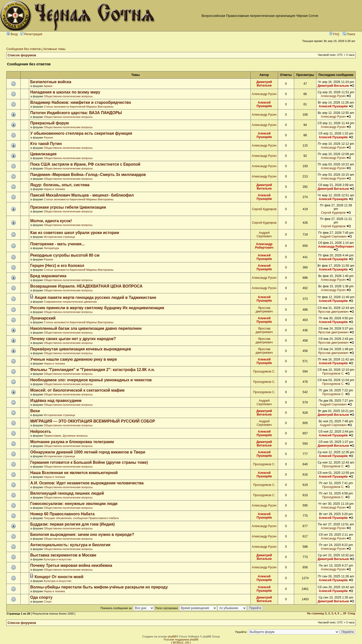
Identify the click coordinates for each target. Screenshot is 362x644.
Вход (12, 34)
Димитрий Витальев (264, 84)
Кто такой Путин (46, 144)
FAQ (334, 34)
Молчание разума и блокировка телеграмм (72, 442)
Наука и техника (54, 189)
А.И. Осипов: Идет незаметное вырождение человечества (87, 483)
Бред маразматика (48, 276)
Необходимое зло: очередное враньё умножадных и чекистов (91, 380)
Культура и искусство (58, 559)
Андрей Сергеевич (264, 235)
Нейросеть (41, 431)
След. (352, 613)
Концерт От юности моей (59, 577)
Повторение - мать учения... (57, 244)
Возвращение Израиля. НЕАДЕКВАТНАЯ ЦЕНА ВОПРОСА (86, 286)
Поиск (349, 34)
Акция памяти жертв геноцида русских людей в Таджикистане (95, 297)
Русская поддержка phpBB (181, 639)
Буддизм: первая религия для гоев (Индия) (72, 524)
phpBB (172, 636)
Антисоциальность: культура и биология (70, 545)
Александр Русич (264, 94)
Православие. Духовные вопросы (66, 436)
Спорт (48, 602)
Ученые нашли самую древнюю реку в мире (74, 359)
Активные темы (54, 49)
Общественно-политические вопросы (68, 96)
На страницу (316, 613)
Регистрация (31, 34)
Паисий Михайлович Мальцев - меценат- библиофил (82, 195)
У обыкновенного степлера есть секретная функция (81, 133)
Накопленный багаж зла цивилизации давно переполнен (86, 328)
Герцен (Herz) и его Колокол (57, 266)
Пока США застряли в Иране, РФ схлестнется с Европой (85, 164)
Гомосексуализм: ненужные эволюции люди (74, 504)
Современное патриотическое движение (70, 302)
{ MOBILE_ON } (181, 642)
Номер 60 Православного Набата (62, 514)
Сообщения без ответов (24, 49)
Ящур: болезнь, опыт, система (60, 185)
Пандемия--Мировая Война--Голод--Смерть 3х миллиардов (88, 175)
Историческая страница (59, 237)
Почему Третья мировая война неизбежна (71, 565)
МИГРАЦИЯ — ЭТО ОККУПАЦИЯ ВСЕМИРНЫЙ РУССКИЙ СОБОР (93, 421)
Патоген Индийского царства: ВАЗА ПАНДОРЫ (76, 113)
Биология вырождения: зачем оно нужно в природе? (82, 535)
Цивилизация (43, 154)
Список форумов (22, 55)
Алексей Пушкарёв (264, 104)
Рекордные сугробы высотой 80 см (65, 255)
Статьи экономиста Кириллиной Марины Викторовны (79, 107)
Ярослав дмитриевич (264, 310)
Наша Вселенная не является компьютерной (74, 473)
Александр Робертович (264, 246)
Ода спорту (41, 597)
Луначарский (43, 318)
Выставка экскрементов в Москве (63, 555)
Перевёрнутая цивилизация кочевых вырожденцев (81, 349)
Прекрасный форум (50, 123)
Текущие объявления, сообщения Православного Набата (81, 518)
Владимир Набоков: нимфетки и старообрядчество (81, 102)
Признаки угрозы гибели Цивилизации (68, 207)
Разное (48, 137)
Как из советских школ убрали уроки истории (75, 233)
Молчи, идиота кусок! (51, 221)
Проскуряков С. (264, 372)
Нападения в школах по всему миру (65, 92)
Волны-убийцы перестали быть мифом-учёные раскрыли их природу (99, 587)
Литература (51, 248)
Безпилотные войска (51, 82)
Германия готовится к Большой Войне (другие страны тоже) (89, 462)
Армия (48, 86)
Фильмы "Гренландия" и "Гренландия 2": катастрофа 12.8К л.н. (93, 370)
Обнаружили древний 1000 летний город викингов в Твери (88, 452)
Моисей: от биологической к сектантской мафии (77, 390)
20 (345, 613)
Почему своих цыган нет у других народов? (73, 339)
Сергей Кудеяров (264, 209)
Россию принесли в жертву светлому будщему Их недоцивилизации (97, 308)
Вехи (35, 411)
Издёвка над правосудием (56, 401)
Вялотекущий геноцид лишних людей (67, 493)
